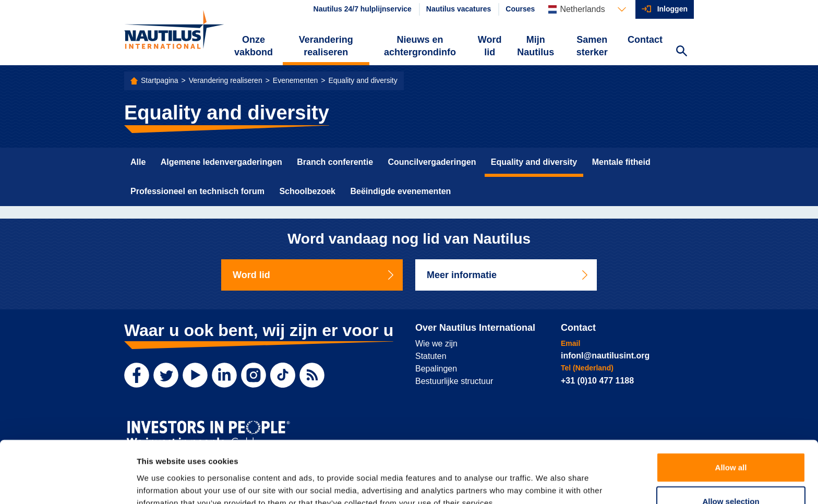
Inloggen (672, 9)
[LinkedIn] (224, 375)
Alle (138, 162)
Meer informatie (508, 275)
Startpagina (160, 80)
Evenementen (295, 80)
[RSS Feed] (312, 375)
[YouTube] (195, 375)
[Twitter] (166, 375)
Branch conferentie (335, 162)
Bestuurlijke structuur (454, 381)
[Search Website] (681, 52)
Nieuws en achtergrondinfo (420, 46)
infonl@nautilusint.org (605, 356)
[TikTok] (283, 375)
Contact (645, 40)
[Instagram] (254, 375)
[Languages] (587, 9)
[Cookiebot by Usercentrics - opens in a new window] (68, 484)
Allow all (731, 414)
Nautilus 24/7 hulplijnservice (363, 9)
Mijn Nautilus (536, 46)
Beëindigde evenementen (400, 191)
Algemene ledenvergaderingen (221, 162)
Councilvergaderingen (432, 162)
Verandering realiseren (326, 46)
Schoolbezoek (307, 191)
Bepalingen (436, 369)
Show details (548, 483)
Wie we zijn (436, 344)
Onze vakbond (254, 46)
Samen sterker (592, 46)
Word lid (490, 46)
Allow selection (731, 448)
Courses (520, 9)
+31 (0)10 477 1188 (597, 381)
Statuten (431, 356)
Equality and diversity (363, 80)
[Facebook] (137, 375)
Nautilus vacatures (459, 9)
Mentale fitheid (621, 162)
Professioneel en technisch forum (197, 191)
